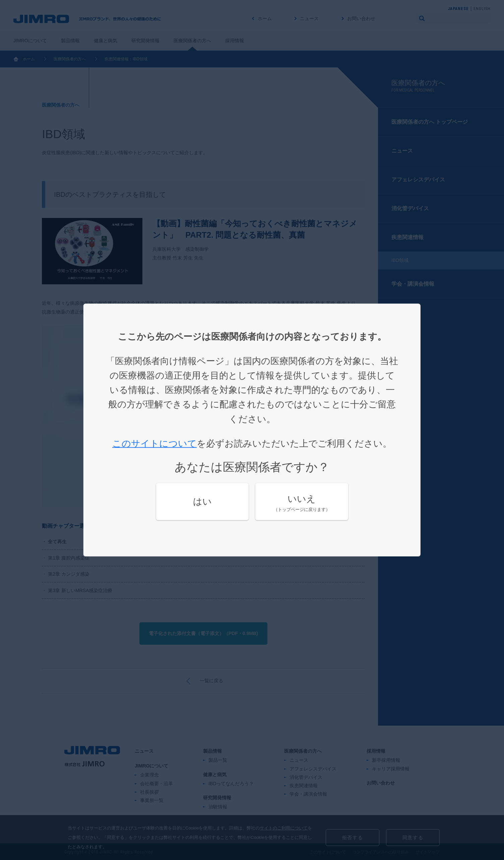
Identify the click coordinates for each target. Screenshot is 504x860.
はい (202, 502)
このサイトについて (154, 443)
